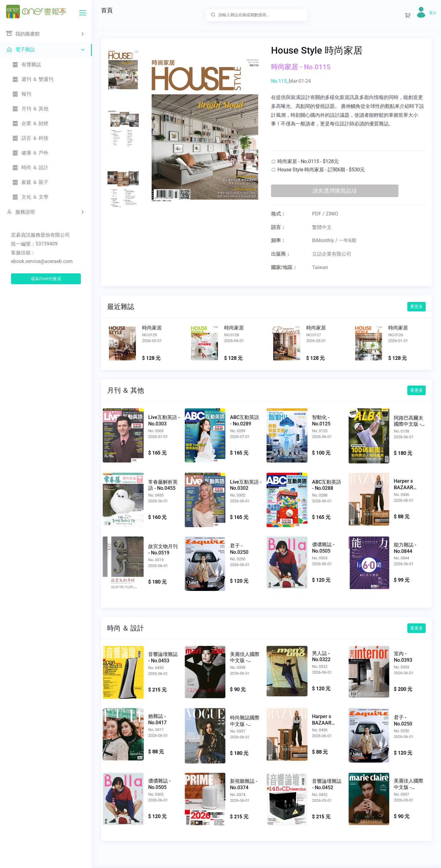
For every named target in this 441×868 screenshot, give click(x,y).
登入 (433, 13)
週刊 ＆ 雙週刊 (33, 79)
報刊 (22, 94)
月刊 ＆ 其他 (30, 109)
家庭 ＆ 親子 (30, 182)
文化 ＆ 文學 (30, 197)
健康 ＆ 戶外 (30, 153)
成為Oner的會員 (46, 279)
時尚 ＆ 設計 (30, 168)
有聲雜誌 (27, 65)
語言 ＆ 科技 (30, 138)
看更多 (417, 306)
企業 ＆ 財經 (30, 123)
